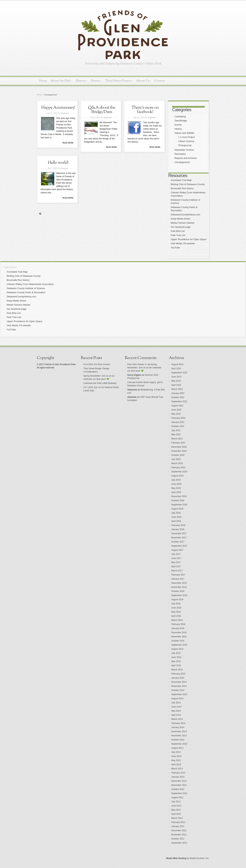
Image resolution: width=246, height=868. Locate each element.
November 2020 (179, 451)
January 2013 (178, 777)
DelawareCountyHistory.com (185, 215)
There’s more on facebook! (145, 110)
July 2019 (176, 480)
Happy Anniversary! (58, 108)
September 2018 (179, 505)
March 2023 (177, 389)
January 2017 (178, 579)
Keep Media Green (181, 219)
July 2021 (176, 430)
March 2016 (177, 620)
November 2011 (179, 835)
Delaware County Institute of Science (26, 288)
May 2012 (176, 810)
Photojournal (185, 145)
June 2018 (176, 517)
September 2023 (179, 373)
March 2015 (177, 670)
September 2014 (179, 694)
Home (43, 81)
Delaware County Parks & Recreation (26, 292)
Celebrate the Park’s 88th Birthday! (100, 383)
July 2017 (176, 554)
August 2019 (177, 476)
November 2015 (179, 637)
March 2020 (177, 463)
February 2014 (178, 723)
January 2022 (178, 422)
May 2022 (176, 414)
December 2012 (179, 781)
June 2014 (176, 707)
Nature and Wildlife (184, 133)
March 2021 (177, 439)
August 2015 (177, 649)
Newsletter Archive (184, 150)
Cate (130, 382)
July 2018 (176, 513)
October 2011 (178, 839)
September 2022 (179, 402)
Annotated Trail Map (181, 180)
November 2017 (179, 538)
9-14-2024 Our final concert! (97, 364)
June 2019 (176, 484)
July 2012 (176, 802)
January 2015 (178, 678)
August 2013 (177, 748)
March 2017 (177, 571)
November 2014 (179, 686)
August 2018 (177, 509)
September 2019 (179, 472)
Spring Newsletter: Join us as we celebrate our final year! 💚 (144, 368)
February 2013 (178, 773)
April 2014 (176, 715)
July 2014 (176, 703)
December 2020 (179, 447)
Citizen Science (186, 141)
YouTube (175, 248)
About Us (143, 81)
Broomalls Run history (182, 188)
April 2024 (176, 369)
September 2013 (179, 744)
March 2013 (177, 769)
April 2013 (176, 765)
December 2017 (179, 534)
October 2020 (178, 455)
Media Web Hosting (176, 858)
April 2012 (176, 814)
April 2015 (176, 666)
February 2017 (178, 575)
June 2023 (176, 377)
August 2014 (177, 699)
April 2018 (176, 521)
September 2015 (179, 645)
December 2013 (179, 732)
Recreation (180, 154)
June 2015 (176, 657)
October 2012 (178, 789)
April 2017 (176, 567)
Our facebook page (181, 227)
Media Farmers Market (183, 223)
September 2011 (179, 843)
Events (178, 125)
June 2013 (176, 756)
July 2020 (176, 459)
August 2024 (177, 364)
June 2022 (176, 410)
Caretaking (180, 116)
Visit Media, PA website (183, 243)
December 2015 (179, 633)
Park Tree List (178, 235)
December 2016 (179, 583)
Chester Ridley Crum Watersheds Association (30, 284)
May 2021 (176, 435)
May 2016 (176, 612)
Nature (96, 81)
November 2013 (179, 736)
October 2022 (178, 397)
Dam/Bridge (181, 121)
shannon (64, 168)
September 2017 (179, 546)
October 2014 (178, 690)
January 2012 (178, 826)
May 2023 (176, 381)
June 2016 (176, 608)
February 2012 (178, 822)
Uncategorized (182, 162)
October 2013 (178, 740)
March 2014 (177, 719)
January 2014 (178, 727)
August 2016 (177, 600)
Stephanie (65, 113)
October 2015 (178, 641)
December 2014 (179, 682)
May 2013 (176, 760)
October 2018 (178, 501)
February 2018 (178, 525)
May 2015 (176, 661)
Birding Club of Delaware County (188, 184)
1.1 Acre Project (187, 137)
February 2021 (178, 443)
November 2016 (179, 587)
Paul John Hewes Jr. (137, 364)
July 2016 (176, 604)
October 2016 (178, 591)
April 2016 (176, 616)
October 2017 (178, 542)
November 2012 (179, 785)
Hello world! (58, 163)
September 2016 (179, 595)
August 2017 (177, 550)
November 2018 (179, 496)
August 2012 (177, 798)
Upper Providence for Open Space (189, 239)
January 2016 (178, 628)
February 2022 (178, 418)
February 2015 (178, 674)
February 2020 (178, 468)
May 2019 (176, 488)
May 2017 (176, 562)
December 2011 (179, 831)
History (81, 81)
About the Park (61, 81)
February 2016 (178, 624)
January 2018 (178, 529)
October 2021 (178, 426)
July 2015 (176, 653)
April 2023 (176, 385)
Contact (160, 81)
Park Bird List (178, 231)
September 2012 (179, 793)
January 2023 (178, 393)
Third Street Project (119, 81)
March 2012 (177, 818)
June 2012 (176, 806)
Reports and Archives (186, 158)
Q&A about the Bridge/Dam (102, 110)
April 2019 (176, 492)
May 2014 (176, 711)
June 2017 (176, 558)
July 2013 (176, 752)
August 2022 (177, 406)
